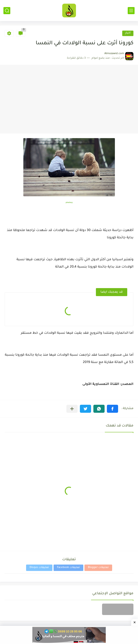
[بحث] (7, 11)
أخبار (128, 33)
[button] (112, 409)
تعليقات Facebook (68, 568)
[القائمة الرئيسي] (131, 11)
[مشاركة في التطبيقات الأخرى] (72, 409)
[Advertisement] (69, 99)
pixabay (69, 203)
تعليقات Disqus (39, 568)
